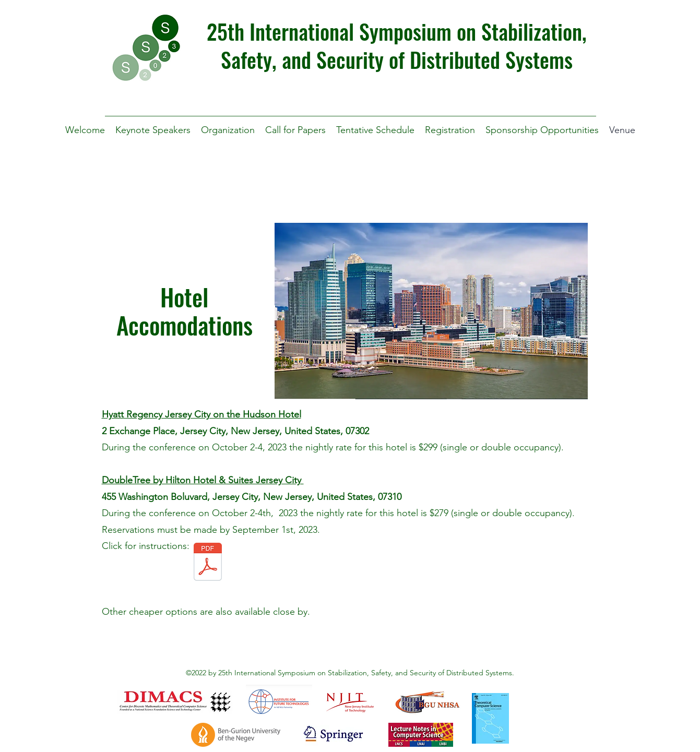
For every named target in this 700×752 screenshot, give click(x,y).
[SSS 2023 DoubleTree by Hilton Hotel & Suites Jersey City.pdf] (208, 563)
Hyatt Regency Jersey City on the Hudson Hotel (201, 414)
